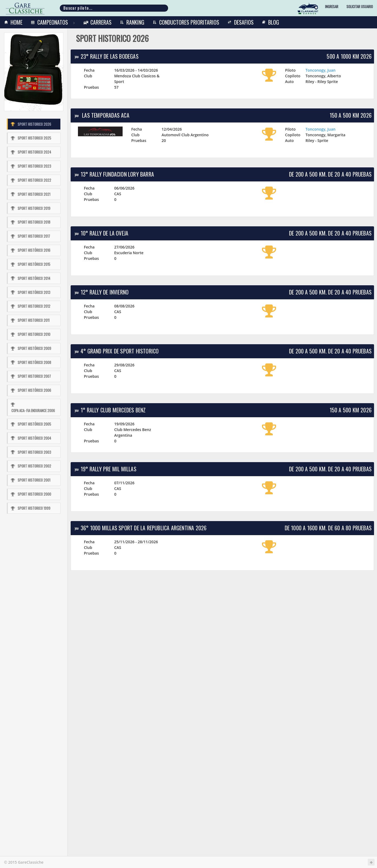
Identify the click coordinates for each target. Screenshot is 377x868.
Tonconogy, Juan (321, 70)
